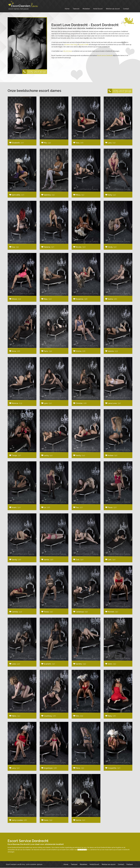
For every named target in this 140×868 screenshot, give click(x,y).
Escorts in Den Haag (71, 45)
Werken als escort (113, 9)
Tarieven (76, 9)
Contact (126, 9)
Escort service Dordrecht (105, 56)
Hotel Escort (98, 9)
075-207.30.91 (34, 72)
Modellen (86, 9)
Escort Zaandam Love (13, 864)
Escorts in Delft (84, 45)
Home (67, 9)
